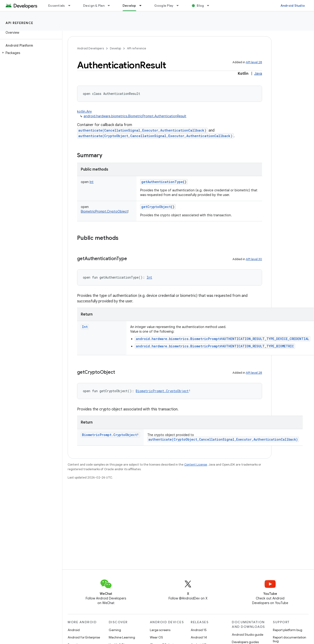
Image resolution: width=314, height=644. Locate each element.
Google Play (164, 6)
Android (74, 630)
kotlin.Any (85, 111)
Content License (196, 465)
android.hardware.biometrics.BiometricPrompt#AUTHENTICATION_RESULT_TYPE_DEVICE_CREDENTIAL (223, 339)
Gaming (115, 630)
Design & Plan (94, 6)
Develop (115, 48)
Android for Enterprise (84, 637)
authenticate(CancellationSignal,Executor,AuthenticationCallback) (142, 130)
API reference (20, 23)
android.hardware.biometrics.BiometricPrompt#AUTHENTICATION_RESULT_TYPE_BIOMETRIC (215, 346)
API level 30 (254, 259)
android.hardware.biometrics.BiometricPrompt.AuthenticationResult (135, 116)
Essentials (57, 6)
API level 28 (254, 62)
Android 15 (199, 630)
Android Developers (91, 48)
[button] (30, 53)
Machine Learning (122, 637)
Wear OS (156, 637)
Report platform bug (288, 630)
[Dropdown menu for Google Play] (180, 6)
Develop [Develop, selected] (129, 6)
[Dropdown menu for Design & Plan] (111, 6)
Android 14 (199, 637)
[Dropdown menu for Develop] (142, 6)
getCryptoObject (156, 207)
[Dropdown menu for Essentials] (71, 6)
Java (258, 74)
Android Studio (293, 6)
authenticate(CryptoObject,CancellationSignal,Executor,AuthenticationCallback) (155, 136)
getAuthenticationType (162, 182)
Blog (200, 6)
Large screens (160, 630)
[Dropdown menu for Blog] (210, 6)
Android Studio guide (248, 635)
